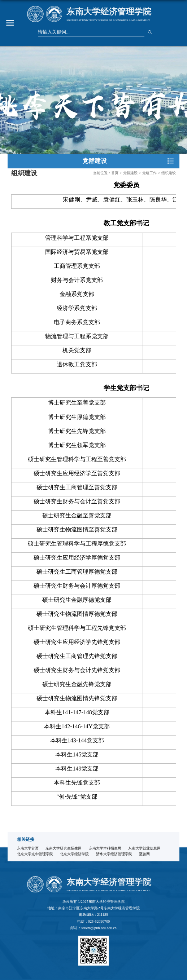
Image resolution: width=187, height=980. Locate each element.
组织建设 (169, 173)
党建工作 (149, 173)
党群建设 (130, 173)
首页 (115, 173)
